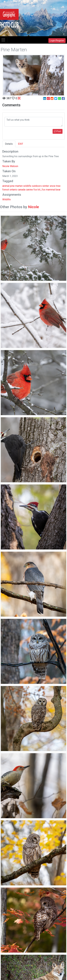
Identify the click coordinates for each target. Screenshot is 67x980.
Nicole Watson (10, 166)
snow (53, 186)
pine (12, 186)
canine (29, 190)
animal (6, 186)
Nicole (33, 207)
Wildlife (7, 199)
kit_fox (41, 190)
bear (58, 190)
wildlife (27, 186)
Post (58, 131)
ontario (13, 190)
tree (58, 186)
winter (46, 186)
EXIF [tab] (21, 144)
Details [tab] (9, 144)
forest (6, 190)
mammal (50, 190)
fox (35, 190)
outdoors (37, 186)
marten (19, 186)
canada (21, 190)
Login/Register (57, 41)
